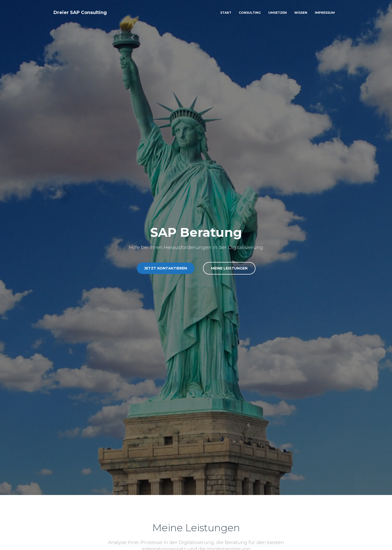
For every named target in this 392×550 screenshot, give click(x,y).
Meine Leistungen (229, 268)
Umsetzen (277, 13)
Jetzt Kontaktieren (166, 268)
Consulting (250, 13)
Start (226, 13)
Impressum (325, 13)
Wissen (301, 13)
